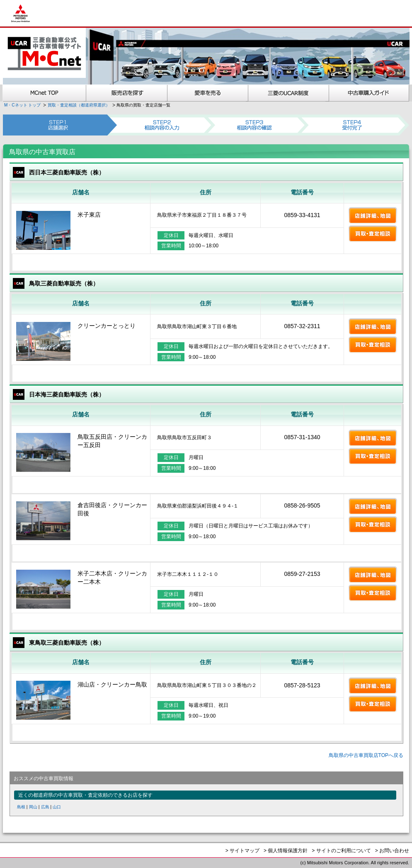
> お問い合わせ (392, 851)
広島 (45, 807)
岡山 (33, 807)
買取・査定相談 (373, 234)
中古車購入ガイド (369, 93)
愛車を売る (208, 93)
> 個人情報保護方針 (286, 851)
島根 (21, 807)
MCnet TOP (44, 93)
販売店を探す (127, 93)
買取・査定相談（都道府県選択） (79, 105)
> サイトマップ (242, 851)
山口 (57, 807)
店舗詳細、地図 (373, 215)
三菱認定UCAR (289, 93)
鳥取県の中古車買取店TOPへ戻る (366, 755)
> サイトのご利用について (341, 851)
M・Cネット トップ (22, 105)
